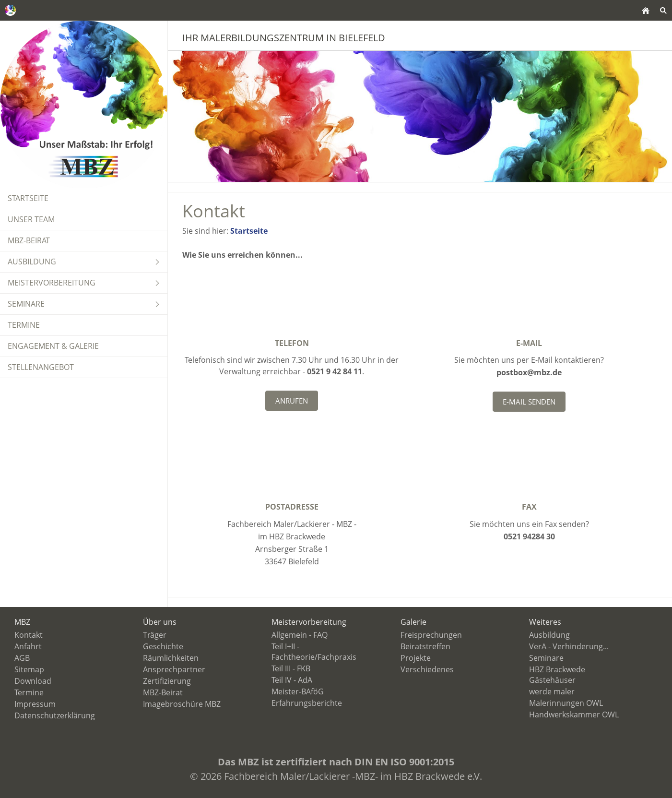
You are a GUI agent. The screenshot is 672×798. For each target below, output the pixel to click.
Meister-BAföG (298, 691)
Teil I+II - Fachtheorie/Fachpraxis (314, 652)
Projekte (416, 658)
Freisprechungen (431, 635)
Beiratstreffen (425, 646)
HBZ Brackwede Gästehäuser (557, 675)
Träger (155, 635)
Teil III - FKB (291, 668)
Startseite (249, 231)
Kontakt (29, 635)
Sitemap (29, 669)
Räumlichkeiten (171, 658)
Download (33, 681)
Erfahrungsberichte (307, 703)
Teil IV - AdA (292, 680)
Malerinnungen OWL (566, 703)
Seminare (546, 658)
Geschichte (163, 646)
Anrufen (292, 401)
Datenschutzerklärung (55, 715)
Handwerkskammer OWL (574, 715)
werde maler (552, 691)
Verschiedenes (427, 669)
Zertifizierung (167, 681)
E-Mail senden (529, 402)
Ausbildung (549, 635)
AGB (22, 658)
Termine (29, 692)
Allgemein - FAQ (300, 635)
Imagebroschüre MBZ (182, 704)
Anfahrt (28, 646)
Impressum (35, 704)
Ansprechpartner (174, 669)
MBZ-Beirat (163, 692)
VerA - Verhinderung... (569, 646)
